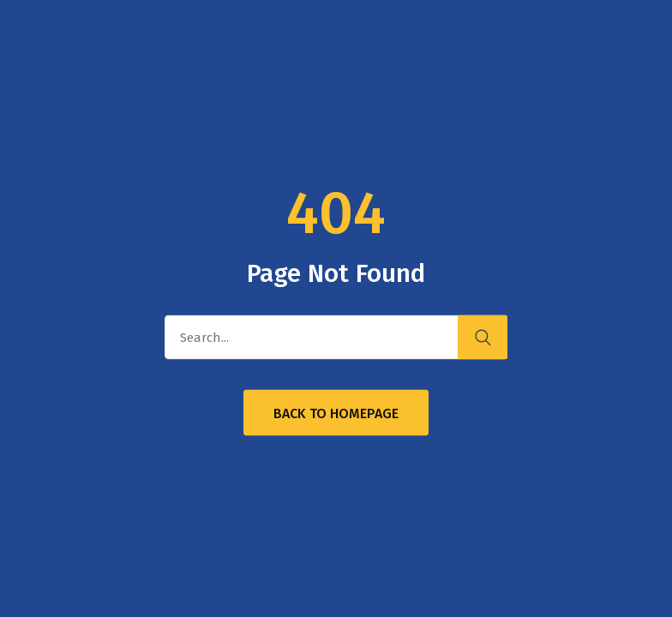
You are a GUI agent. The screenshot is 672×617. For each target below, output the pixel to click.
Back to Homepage (336, 413)
